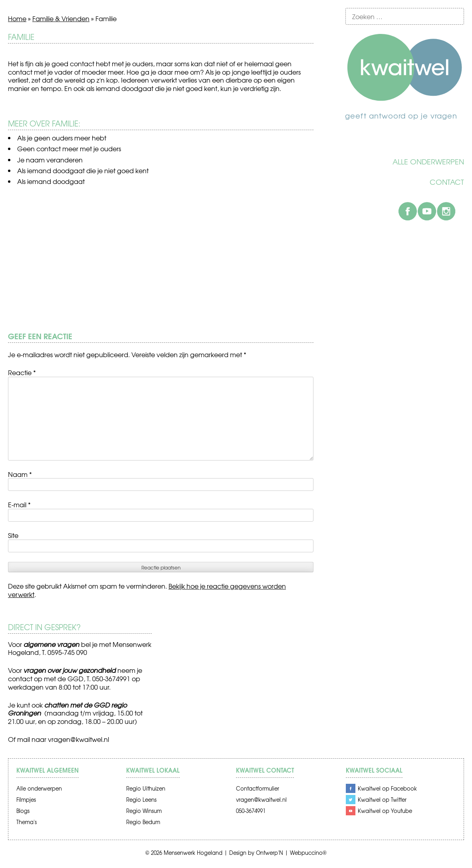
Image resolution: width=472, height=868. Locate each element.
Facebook (408, 211)
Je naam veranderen (50, 160)
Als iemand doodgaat (51, 181)
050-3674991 (251, 811)
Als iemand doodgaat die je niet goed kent (83, 170)
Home (17, 18)
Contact (447, 182)
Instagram (446, 211)
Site (13, 535)
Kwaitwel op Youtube (385, 811)
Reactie (22, 372)
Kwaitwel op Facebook (387, 788)
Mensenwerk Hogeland (193, 853)
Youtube (427, 211)
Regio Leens (141, 800)
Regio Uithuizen (146, 788)
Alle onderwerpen (428, 162)
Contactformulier (258, 788)
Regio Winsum (144, 811)
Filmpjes (26, 800)
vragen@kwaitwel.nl (78, 739)
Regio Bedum (143, 822)
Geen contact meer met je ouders (69, 148)
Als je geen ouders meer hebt (62, 138)
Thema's (27, 822)
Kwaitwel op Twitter (382, 800)
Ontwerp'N (270, 853)
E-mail (19, 504)
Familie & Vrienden (61, 18)
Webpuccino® (308, 853)
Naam (20, 474)
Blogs (23, 811)
